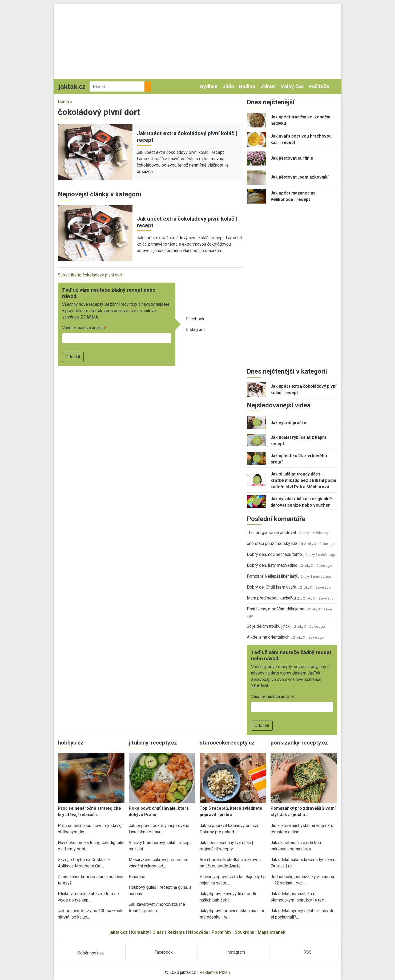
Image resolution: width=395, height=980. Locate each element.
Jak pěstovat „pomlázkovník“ (300, 177)
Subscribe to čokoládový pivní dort (90, 275)
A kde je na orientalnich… (269, 637)
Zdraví (268, 86)
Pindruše (137, 877)
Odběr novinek (91, 953)
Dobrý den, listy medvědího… (273, 565)
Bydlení (209, 86)
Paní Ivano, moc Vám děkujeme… (277, 609)
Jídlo (228, 86)
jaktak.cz (119, 932)
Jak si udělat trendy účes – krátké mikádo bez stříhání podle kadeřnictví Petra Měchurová (303, 480)
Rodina (247, 86)
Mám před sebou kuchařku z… (274, 598)
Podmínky (221, 932)
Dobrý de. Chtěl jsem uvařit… (273, 587)
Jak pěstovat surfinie (292, 158)
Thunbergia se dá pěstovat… (273, 533)
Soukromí (245, 932)
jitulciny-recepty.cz (153, 743)
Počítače (319, 86)
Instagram (195, 330)
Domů (63, 102)
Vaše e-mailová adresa (83, 328)
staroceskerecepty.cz (227, 743)
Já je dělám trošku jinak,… (270, 626)
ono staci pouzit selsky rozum (275, 543)
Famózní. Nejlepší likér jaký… (273, 576)
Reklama (176, 932)
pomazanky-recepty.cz (299, 743)
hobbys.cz (71, 743)
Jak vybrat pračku (288, 423)
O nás (158, 932)
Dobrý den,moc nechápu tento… (276, 554)
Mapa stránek (272, 932)
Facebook (195, 319)
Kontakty (140, 932)
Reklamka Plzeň (215, 972)
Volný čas (292, 86)
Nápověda (198, 932)
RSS (308, 952)
